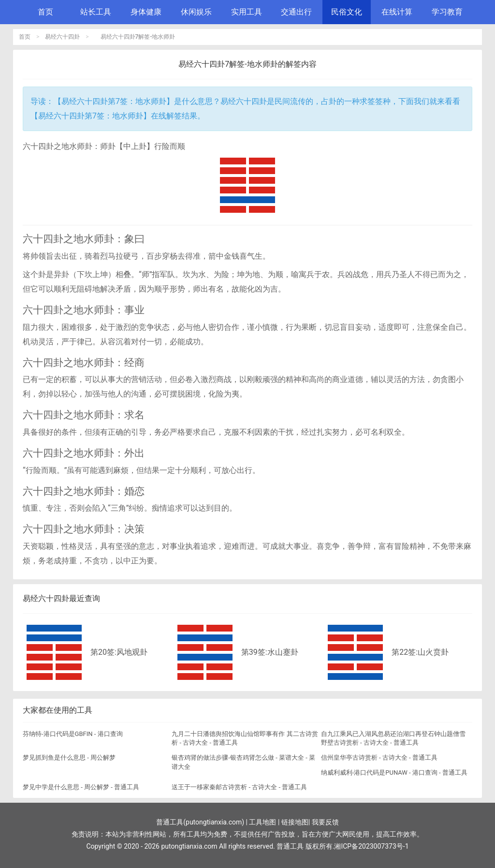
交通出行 (296, 12)
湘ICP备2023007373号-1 (371, 846)
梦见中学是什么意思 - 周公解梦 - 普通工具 (81, 787)
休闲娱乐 (196, 12)
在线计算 (397, 12)
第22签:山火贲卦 (420, 652)
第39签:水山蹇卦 (270, 652)
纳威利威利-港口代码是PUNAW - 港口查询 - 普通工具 (394, 772)
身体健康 (146, 12)
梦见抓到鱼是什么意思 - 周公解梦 (69, 758)
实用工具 (247, 12)
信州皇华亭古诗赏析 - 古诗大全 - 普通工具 (379, 758)
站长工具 (96, 12)
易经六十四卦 (62, 37)
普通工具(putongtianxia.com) (200, 822)
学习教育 (447, 12)
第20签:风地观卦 (119, 652)
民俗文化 (347, 12)
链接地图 (295, 822)
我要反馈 (325, 822)
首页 (45, 12)
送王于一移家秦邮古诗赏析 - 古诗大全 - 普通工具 (239, 787)
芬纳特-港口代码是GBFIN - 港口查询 (73, 734)
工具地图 (262, 822)
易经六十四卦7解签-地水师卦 (138, 37)
